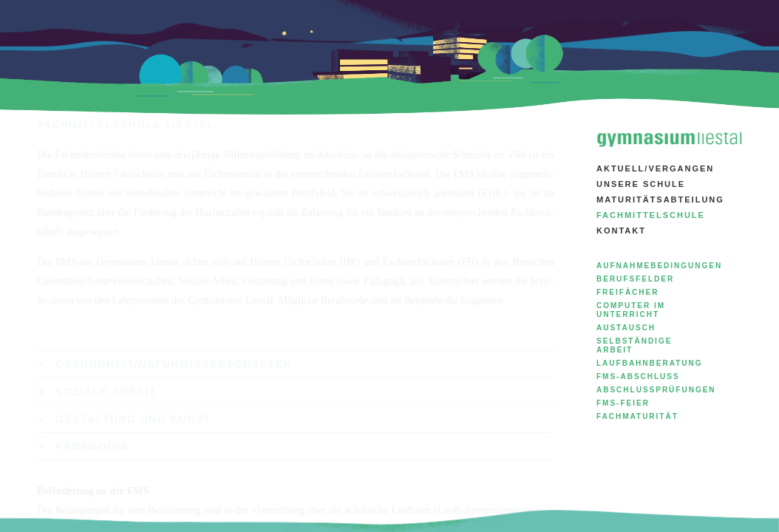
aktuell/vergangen (655, 168)
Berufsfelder (635, 279)
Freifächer (627, 292)
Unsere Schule (641, 184)
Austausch (626, 328)
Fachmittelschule (651, 215)
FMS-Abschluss (638, 376)
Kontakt (621, 231)
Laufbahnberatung (649, 363)
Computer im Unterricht (631, 310)
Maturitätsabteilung (660, 199)
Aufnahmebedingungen (659, 266)
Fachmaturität (637, 416)
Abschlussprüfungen (656, 390)
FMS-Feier (623, 403)
